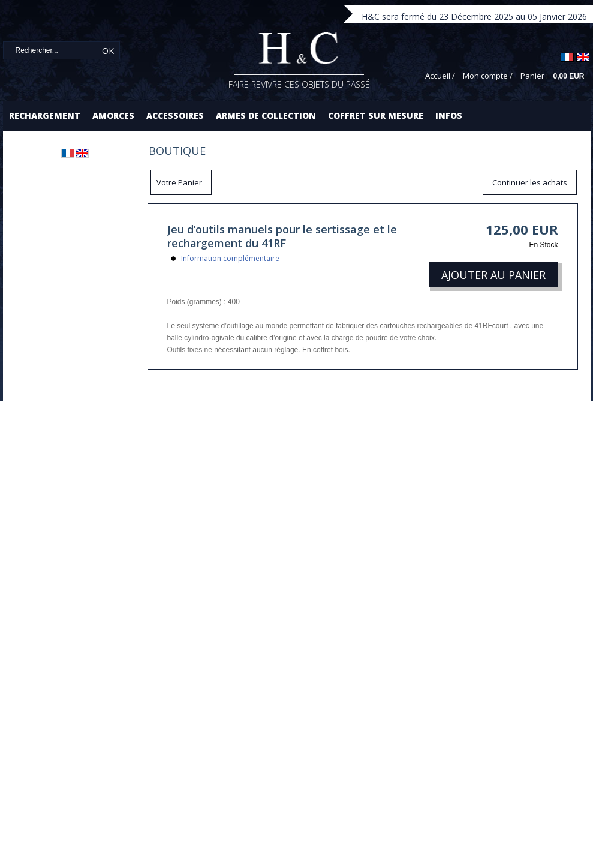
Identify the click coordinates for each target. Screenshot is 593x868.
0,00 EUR (568, 76)
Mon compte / (488, 76)
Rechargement (45, 115)
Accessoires (175, 115)
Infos (449, 115)
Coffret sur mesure (376, 115)
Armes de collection (266, 115)
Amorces (113, 115)
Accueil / (440, 76)
